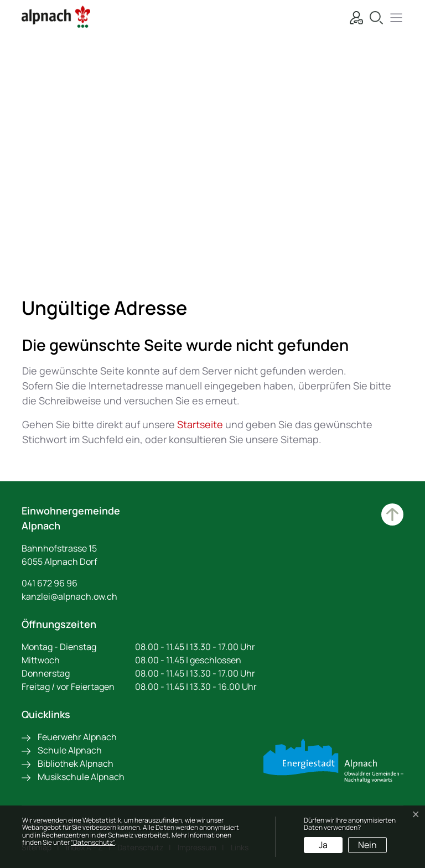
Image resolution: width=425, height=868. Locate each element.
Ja (323, 845)
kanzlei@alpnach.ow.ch (69, 596)
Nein (367, 845)
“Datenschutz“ (93, 842)
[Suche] (374, 16)
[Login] (354, 16)
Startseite (200, 424)
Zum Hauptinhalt (392, 514)
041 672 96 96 (50, 583)
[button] (393, 16)
